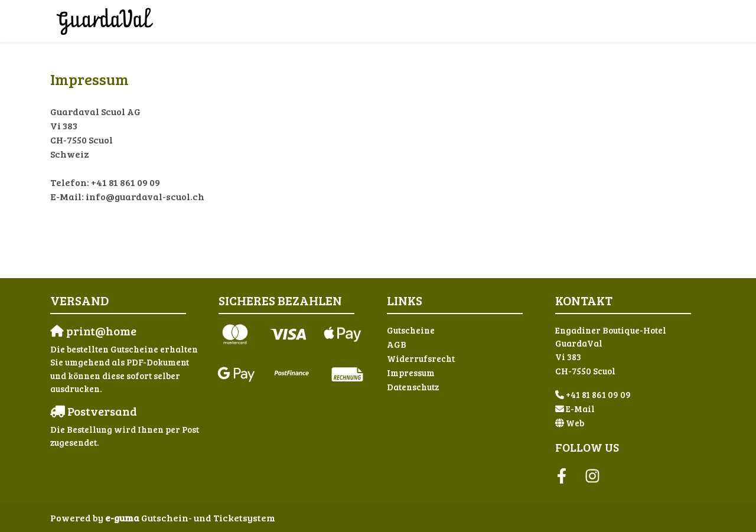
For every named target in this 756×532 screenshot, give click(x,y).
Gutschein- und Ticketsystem (190, 518)
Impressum (411, 373)
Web (575, 423)
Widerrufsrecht (421, 358)
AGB (397, 344)
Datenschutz (413, 387)
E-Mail (580, 409)
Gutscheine (411, 330)
